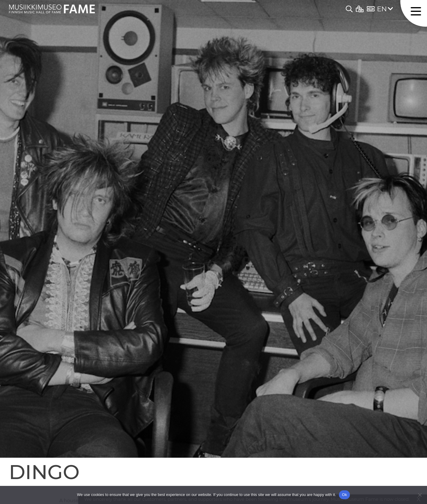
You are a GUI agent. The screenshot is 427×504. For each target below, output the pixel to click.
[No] (420, 495)
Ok (344, 495)
